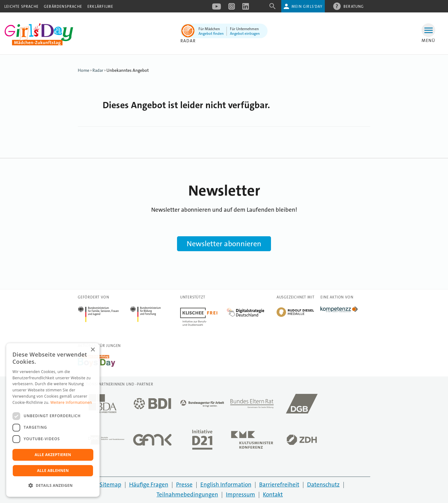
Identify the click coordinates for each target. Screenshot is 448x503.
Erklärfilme (100, 7)
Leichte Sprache (21, 7)
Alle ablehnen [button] (53, 471)
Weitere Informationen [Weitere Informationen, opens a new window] (71, 402)
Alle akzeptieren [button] (53, 455)
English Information (226, 485)
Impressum (240, 494)
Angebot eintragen (245, 34)
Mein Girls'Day (307, 7)
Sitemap (110, 485)
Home (84, 70)
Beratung (354, 6)
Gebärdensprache (63, 7)
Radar (188, 41)
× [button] (93, 350)
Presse (184, 485)
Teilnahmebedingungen (187, 494)
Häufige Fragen (149, 485)
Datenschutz (323, 485)
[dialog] (53, 420)
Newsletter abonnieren (224, 244)
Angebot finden (211, 34)
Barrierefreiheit (279, 485)
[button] (53, 486)
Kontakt (273, 494)
